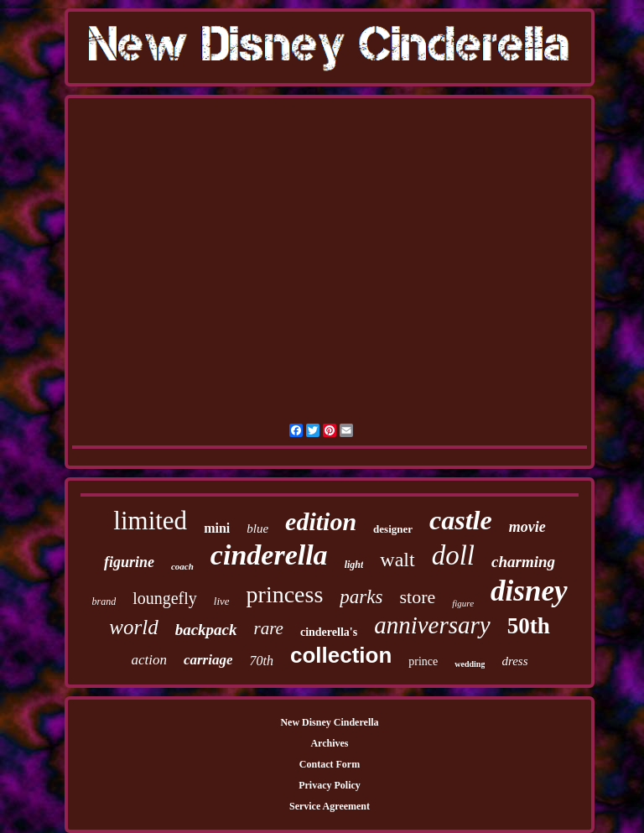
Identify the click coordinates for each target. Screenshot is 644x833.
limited (150, 521)
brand (104, 601)
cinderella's (329, 632)
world (133, 627)
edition (321, 521)
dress (514, 661)
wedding (470, 664)
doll (453, 555)
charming (523, 562)
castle (461, 520)
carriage (208, 660)
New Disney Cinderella (329, 722)
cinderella (269, 555)
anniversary (432, 625)
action (149, 660)
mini (217, 528)
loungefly (165, 598)
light (354, 565)
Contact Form (330, 764)
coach (182, 566)
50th (529, 626)
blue (257, 528)
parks (361, 597)
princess (285, 594)
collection (341, 655)
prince (423, 661)
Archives (329, 743)
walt (397, 560)
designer (393, 529)
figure (463, 603)
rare (269, 628)
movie (527, 527)
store (417, 597)
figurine (129, 562)
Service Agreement (330, 806)
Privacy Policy (330, 785)
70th (261, 661)
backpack (206, 630)
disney (529, 591)
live (222, 601)
